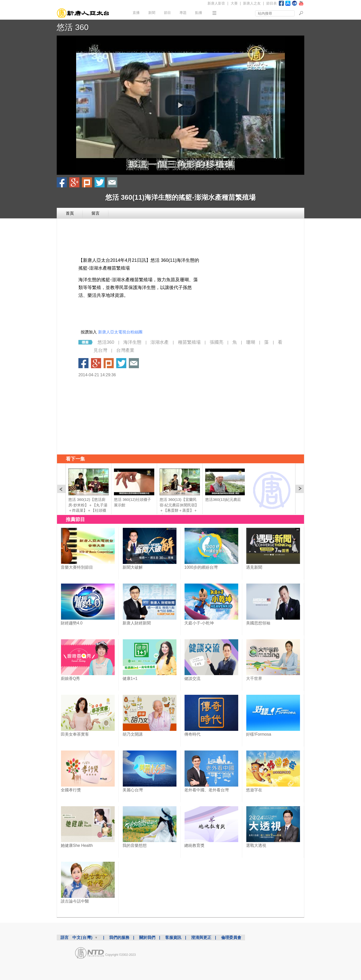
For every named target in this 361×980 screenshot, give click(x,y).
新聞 (152, 13)
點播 (199, 13)
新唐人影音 (216, 3)
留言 (96, 213)
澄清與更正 (201, 938)
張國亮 (217, 342)
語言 (65, 938)
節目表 (272, 3)
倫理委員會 (231, 938)
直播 (136, 13)
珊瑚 (251, 342)
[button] (180, 105)
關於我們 (147, 938)
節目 (167, 13)
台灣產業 (125, 350)
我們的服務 (119, 938)
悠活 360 (73, 27)
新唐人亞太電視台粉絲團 (120, 332)
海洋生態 (132, 342)
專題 (183, 13)
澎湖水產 (160, 342)
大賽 (234, 3)
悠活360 (106, 342)
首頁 (70, 213)
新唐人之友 (252, 3)
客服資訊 (173, 938)
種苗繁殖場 (189, 342)
